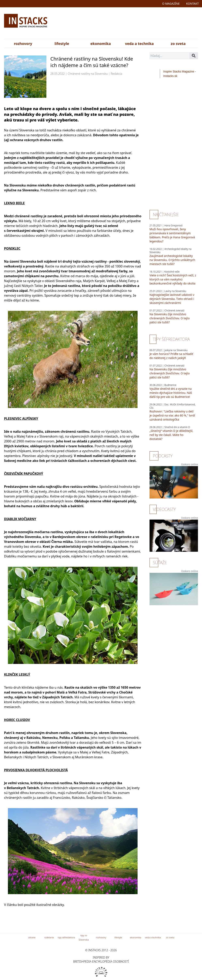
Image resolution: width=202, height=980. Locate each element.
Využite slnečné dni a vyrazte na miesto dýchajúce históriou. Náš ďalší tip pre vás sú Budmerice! (171, 393)
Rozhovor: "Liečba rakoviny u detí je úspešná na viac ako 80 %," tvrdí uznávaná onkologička (172, 415)
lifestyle (62, 44)
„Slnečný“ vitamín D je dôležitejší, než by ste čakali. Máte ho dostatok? (171, 435)
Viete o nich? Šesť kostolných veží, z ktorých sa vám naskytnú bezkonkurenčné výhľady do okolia (173, 279)
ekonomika (101, 44)
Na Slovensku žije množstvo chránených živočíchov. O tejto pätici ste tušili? (170, 318)
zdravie (32, 937)
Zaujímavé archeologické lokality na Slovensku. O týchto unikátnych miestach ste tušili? (172, 260)
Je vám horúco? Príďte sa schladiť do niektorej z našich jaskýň (171, 356)
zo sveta (178, 44)
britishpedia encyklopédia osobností (101, 961)
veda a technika (139, 44)
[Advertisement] (132, 24)
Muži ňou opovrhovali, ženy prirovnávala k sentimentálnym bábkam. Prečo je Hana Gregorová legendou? (172, 235)
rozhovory (23, 44)
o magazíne (171, 4)
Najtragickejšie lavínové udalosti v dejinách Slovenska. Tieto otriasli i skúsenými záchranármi (172, 299)
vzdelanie (49, 937)
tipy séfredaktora (66, 937)
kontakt (192, 4)
